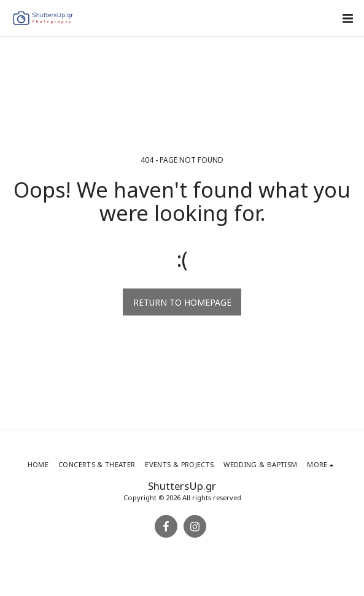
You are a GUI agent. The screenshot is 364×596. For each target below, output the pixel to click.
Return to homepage (182, 302)
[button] (347, 18)
